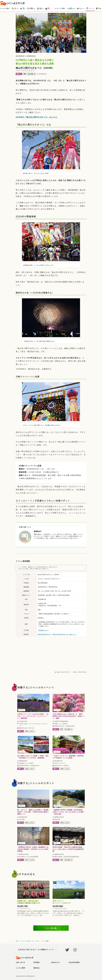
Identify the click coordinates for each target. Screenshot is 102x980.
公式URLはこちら (43, 630)
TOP (17, 941)
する (31, 8)
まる (40, 8)
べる (15, 8)
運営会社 (36, 968)
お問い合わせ (20, 962)
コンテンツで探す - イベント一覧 (30, 941)
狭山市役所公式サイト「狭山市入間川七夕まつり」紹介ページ (57, 634)
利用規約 (36, 962)
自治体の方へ (56, 962)
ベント (90, 8)
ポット (81, 8)
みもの (71, 8)
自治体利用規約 (74, 962)
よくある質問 (20, 968)
